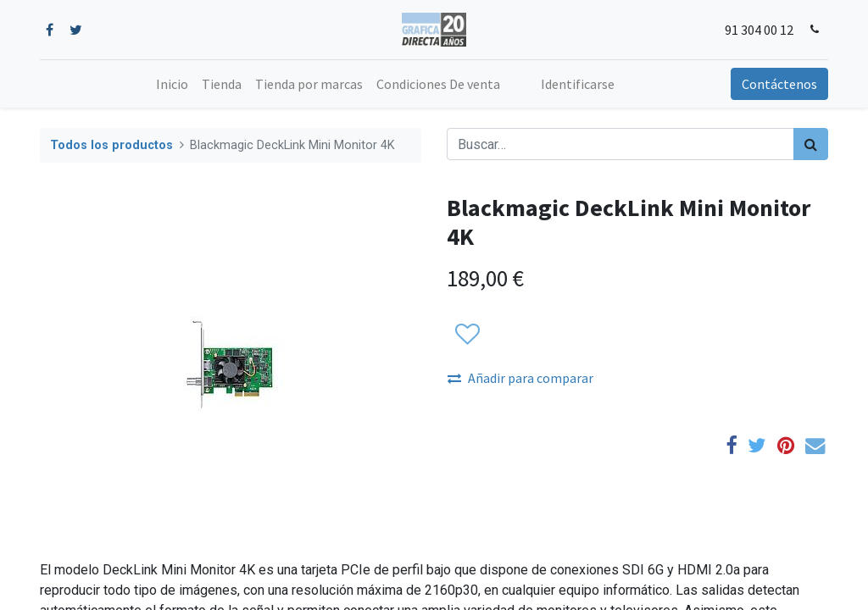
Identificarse (578, 84)
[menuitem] (172, 84)
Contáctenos (779, 84)
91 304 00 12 (759, 30)
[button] (467, 335)
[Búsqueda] (811, 144)
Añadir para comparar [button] (520, 378)
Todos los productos (111, 145)
